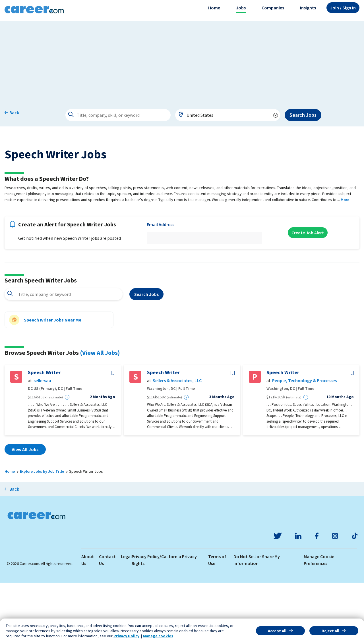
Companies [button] (273, 8)
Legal (126, 617)
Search (146, 355)
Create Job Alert (308, 293)
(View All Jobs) (100, 413)
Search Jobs (303, 115)
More (345, 260)
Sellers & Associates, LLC (177, 441)
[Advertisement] (182, 61)
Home (214, 8)
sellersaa (42, 441)
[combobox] (228, 115)
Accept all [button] (277, 631)
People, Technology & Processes (304, 441)
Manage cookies (158, 636)
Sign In (343, 8)
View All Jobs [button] (25, 510)
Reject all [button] (330, 631)
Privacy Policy (126, 636)
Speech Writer (44, 433)
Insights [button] (308, 8)
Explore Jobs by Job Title (42, 532)
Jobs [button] (241, 8)
